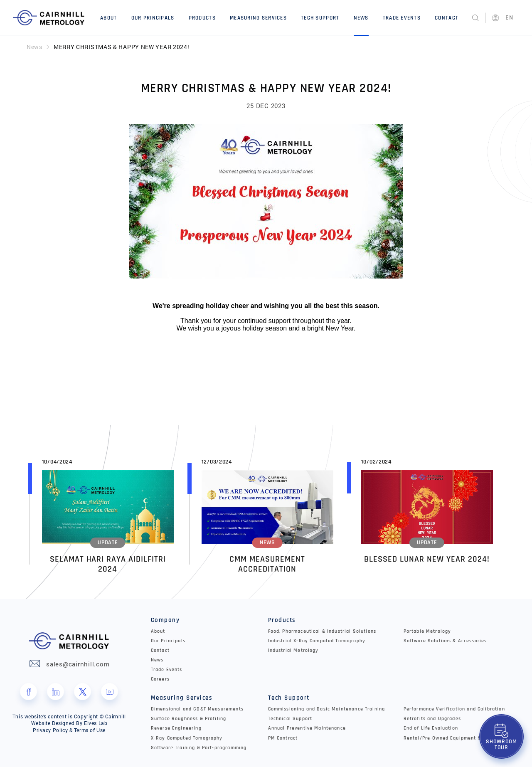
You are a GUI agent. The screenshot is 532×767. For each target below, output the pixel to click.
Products (202, 18)
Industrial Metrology (293, 650)
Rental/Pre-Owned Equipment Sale (446, 738)
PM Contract (283, 738)
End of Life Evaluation (431, 728)
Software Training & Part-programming (199, 747)
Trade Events (402, 18)
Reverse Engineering (176, 728)
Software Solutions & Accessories (445, 640)
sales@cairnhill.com (78, 663)
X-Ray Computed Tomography (187, 738)
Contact (447, 18)
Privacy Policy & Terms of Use (69, 730)
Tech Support (320, 18)
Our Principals (153, 18)
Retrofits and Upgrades (432, 718)
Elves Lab (96, 723)
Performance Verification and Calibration (454, 709)
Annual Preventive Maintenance (307, 728)
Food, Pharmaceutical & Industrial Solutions (322, 631)
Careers (160, 679)
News (361, 18)
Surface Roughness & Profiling (188, 718)
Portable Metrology (427, 631)
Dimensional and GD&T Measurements (197, 709)
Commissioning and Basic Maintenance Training (327, 709)
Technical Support (290, 718)
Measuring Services (258, 18)
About (108, 18)
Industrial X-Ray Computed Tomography (317, 640)
